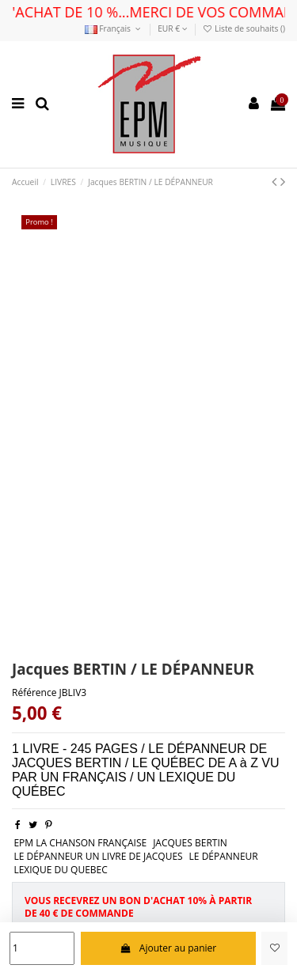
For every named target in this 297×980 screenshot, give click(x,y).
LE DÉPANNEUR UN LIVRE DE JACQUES (98, 856)
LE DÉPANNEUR (224, 856)
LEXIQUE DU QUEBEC (60, 870)
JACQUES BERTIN (190, 843)
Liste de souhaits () (244, 28)
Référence (34, 693)
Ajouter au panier (168, 948)
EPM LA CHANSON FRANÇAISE (80, 843)
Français (114, 28)
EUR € (173, 28)
